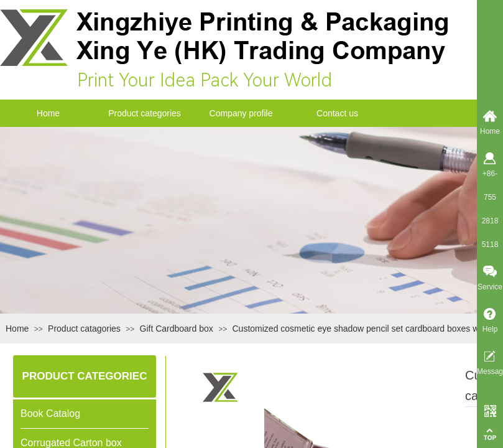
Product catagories (84, 329)
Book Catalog (50, 413)
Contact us (337, 113)
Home (48, 113)
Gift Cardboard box (177, 329)
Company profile (241, 113)
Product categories (145, 113)
